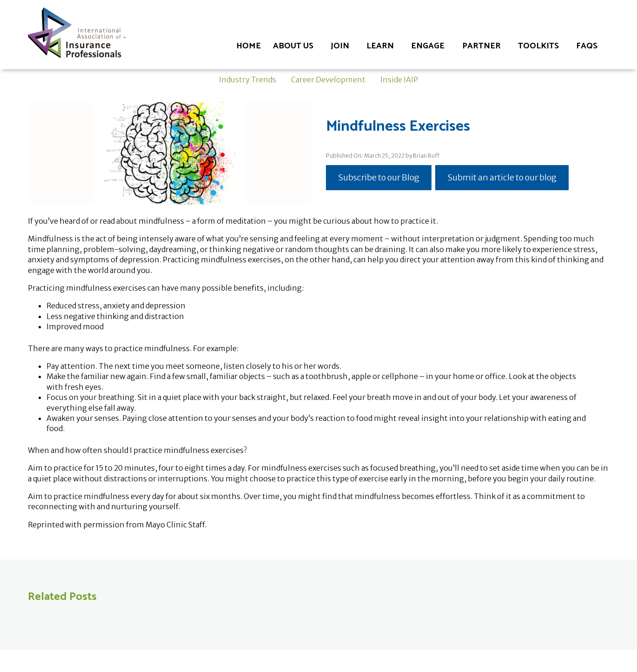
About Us (293, 46)
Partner (481, 46)
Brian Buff (426, 156)
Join (340, 46)
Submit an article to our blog (502, 177)
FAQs (587, 46)
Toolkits (538, 46)
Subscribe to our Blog (379, 177)
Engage (428, 46)
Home (249, 46)
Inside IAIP (399, 80)
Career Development (328, 80)
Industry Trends (248, 80)
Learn (380, 46)
